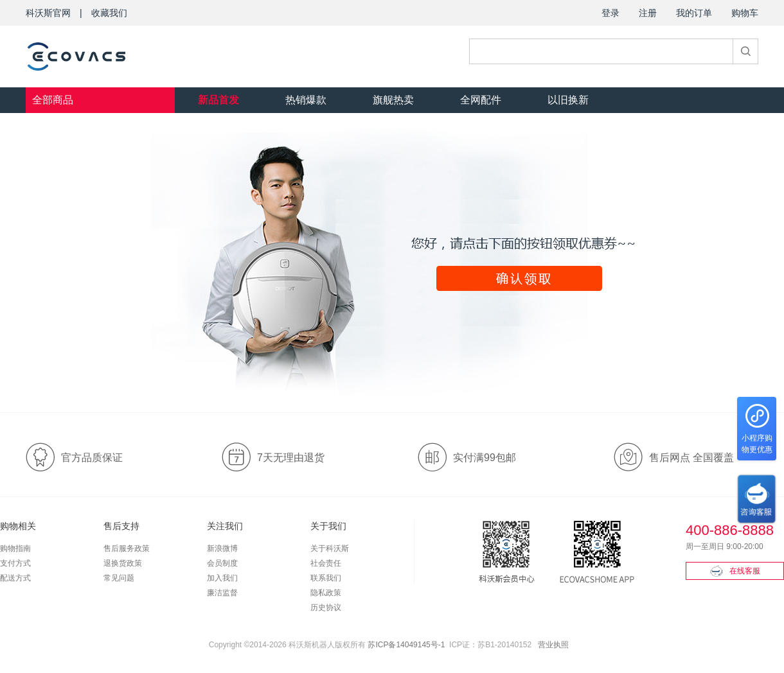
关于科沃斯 (330, 548)
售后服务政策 (127, 548)
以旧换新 (568, 100)
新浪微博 (222, 548)
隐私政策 (326, 593)
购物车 (745, 13)
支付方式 (15, 563)
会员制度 (222, 563)
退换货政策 (123, 563)
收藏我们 (109, 13)
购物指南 (15, 548)
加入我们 (222, 578)
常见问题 (119, 578)
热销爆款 (306, 100)
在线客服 (735, 571)
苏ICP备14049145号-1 (406, 645)
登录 (610, 13)
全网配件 (481, 100)
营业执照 (553, 645)
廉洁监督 (222, 593)
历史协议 (326, 607)
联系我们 (326, 578)
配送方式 (15, 578)
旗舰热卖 (393, 100)
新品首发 (218, 100)
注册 (648, 13)
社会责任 (326, 563)
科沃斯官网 (48, 13)
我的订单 (694, 13)
